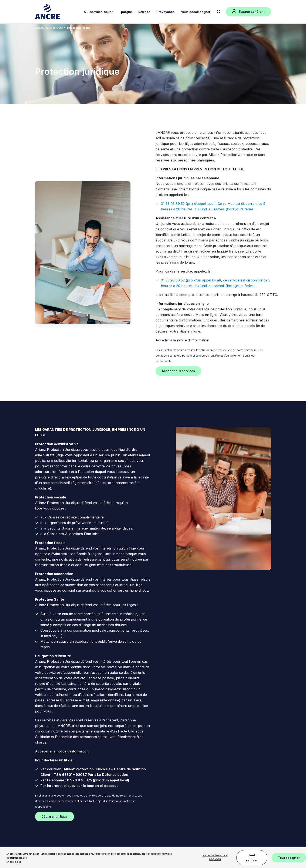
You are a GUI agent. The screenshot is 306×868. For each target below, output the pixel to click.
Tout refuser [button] (252, 858)
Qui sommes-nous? (99, 12)
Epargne (126, 12)
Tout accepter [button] (289, 858)
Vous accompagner (196, 12)
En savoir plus (14, 862)
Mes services (55, 28)
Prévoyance (166, 12)
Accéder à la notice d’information (182, 340)
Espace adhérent (248, 11)
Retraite (144, 12)
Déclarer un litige (55, 816)
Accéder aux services (178, 371)
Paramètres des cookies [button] (215, 857)
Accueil (40, 28)
